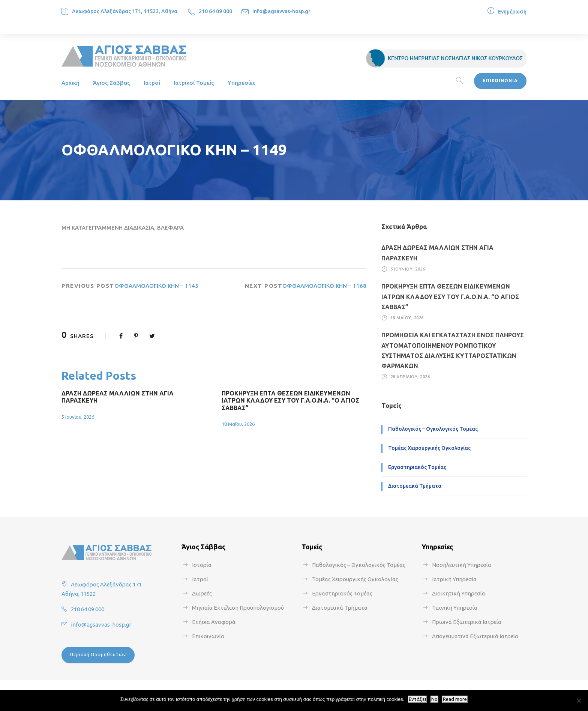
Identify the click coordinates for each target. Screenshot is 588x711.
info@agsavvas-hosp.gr (281, 11)
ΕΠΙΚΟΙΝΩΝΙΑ (500, 80)
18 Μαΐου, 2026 (238, 424)
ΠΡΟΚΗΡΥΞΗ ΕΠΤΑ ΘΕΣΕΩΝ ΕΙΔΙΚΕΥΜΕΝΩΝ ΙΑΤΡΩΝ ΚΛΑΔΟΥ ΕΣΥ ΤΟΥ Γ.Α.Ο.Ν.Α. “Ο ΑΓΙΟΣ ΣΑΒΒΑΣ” (290, 400)
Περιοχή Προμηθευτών (98, 655)
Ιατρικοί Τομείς (194, 83)
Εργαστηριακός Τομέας (417, 467)
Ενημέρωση (512, 12)
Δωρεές (202, 593)
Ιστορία (202, 565)
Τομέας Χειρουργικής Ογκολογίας (429, 448)
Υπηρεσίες (242, 83)
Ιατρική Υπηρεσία (454, 579)
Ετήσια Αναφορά (214, 622)
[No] (579, 700)
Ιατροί (152, 83)
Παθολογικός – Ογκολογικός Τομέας (433, 429)
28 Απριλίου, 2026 (410, 377)
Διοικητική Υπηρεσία (459, 593)
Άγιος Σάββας (112, 83)
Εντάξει (417, 699)
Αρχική (70, 83)
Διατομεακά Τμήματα (415, 486)
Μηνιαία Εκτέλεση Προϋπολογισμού (238, 608)
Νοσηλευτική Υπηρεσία (462, 565)
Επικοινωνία (208, 636)
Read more (455, 699)
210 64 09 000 (215, 11)
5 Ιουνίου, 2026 (78, 417)
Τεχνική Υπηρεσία (455, 608)
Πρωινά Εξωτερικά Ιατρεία (467, 622)
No (434, 699)
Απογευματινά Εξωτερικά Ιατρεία (475, 636)
